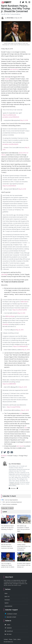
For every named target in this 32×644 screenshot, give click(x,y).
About (19, 639)
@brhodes (24, 302)
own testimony (14, 69)
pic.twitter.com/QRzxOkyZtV (10, 144)
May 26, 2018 (22, 189)
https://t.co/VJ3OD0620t (9, 186)
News (3, 457)
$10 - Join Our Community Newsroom (12, 502)
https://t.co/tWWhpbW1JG (20, 346)
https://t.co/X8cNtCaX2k (9, 115)
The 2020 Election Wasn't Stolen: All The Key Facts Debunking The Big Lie (8, 528)
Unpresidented (8, 606)
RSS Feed (8, 634)
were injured (20, 446)
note (26, 428)
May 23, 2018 (24, 120)
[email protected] (15, 484)
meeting (8, 79)
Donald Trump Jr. (13, 456)
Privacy (11, 639)
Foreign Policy (23, 456)
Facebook (8, 628)
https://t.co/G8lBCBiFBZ (9, 384)
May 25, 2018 (21, 313)
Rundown (4, 456)
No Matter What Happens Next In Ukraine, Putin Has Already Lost (24, 565)
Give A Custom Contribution (9, 504)
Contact (6, 639)
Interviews (7, 600)
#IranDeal (5, 324)
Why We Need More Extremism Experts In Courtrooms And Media (7, 546)
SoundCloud (9, 631)
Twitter (7, 625)
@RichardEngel (10, 316)
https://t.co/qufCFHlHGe (14, 407)
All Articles (12, 488)
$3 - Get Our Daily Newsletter (10, 500)
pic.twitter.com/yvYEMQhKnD (11, 117)
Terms (15, 639)
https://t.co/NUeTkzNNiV (20, 310)
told (21, 413)
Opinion (7, 603)
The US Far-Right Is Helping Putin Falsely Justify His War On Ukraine (8, 565)
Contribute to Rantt (11, 614)
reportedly (4, 274)
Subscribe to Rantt (10, 617)
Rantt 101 (7, 597)
